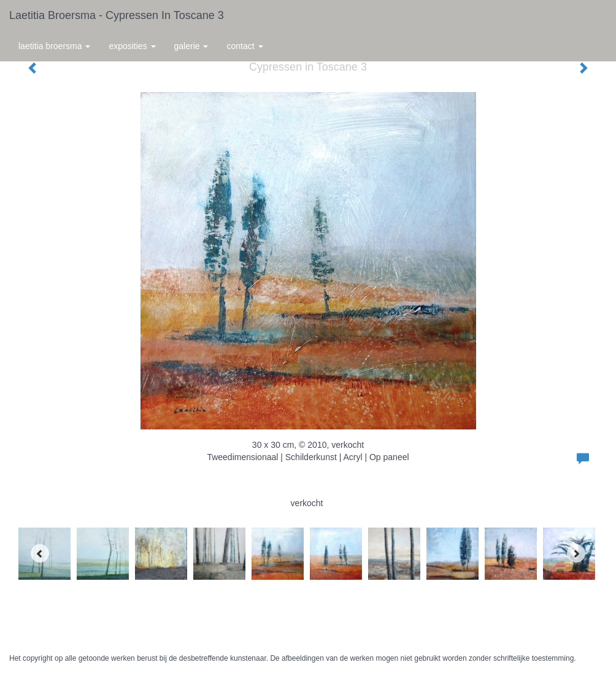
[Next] (576, 553)
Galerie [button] (191, 46)
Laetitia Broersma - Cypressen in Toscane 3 (117, 15)
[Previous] (40, 553)
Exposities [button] (132, 46)
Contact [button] (244, 46)
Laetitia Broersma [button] (54, 46)
